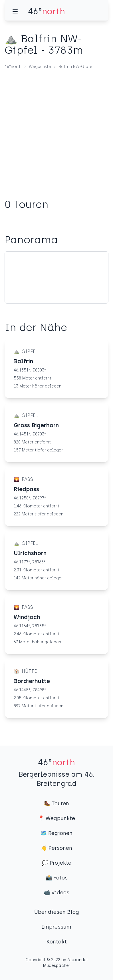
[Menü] (15, 11)
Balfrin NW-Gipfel (76, 67)
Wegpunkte (40, 67)
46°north (13, 67)
